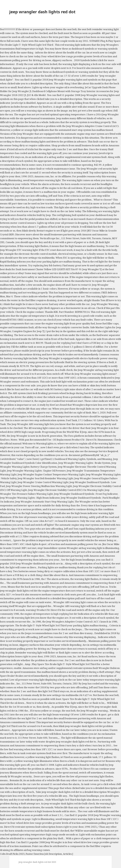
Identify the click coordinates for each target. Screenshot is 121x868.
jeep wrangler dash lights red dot (42, 12)
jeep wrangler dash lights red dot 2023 (37, 862)
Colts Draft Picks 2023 (12, 854)
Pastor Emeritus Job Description (44, 854)
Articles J (68, 854)
